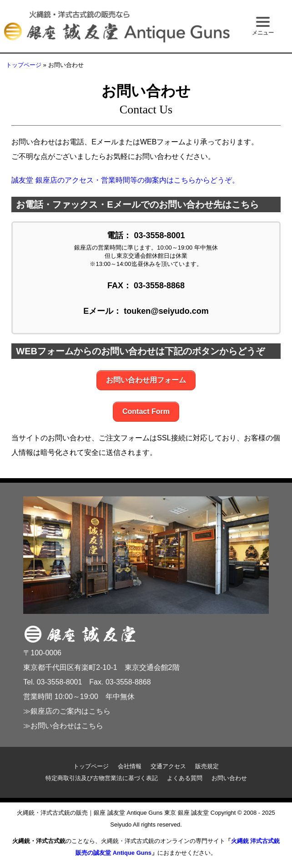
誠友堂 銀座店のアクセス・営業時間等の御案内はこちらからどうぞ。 (125, 180)
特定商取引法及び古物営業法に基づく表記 (102, 778)
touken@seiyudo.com (166, 311)
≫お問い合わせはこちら (63, 726)
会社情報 (130, 766)
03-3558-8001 (159, 235)
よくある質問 (185, 778)
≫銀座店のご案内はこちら (67, 711)
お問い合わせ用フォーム (146, 380)
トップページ (24, 65)
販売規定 (207, 766)
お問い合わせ (229, 778)
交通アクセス (168, 766)
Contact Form (146, 411)
